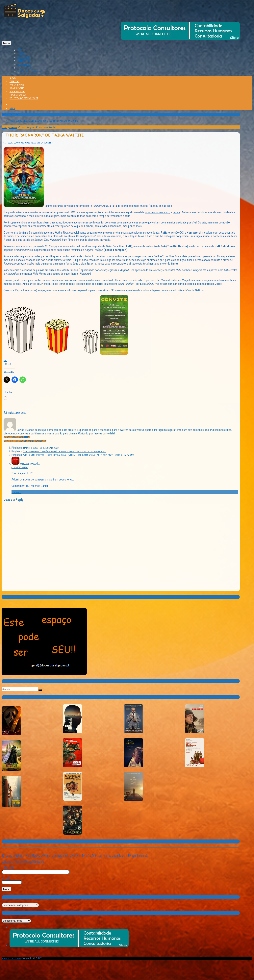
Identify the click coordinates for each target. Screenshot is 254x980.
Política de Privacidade (29, 72)
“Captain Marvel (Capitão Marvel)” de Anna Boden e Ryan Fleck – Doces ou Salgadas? (65, 452)
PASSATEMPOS (24, 57)
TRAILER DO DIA (24, 68)
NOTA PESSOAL (24, 65)
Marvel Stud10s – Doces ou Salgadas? (41, 448)
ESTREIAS (21, 54)
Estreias (13, 128)
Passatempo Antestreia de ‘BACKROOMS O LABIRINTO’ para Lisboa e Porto (44, 121)
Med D (39, 143)
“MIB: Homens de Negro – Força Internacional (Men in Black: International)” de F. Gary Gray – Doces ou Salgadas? (78, 455)
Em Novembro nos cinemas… (17, 437)
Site (5, 361)
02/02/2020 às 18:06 (20, 467)
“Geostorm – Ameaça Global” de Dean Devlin (25, 441)
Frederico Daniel (28, 464)
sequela (177, 213)
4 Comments (48, 143)
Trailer (7, 364)
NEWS (20, 50)
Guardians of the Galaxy (157, 213)
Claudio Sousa (21, 143)
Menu (6, 43)
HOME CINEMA (24, 61)
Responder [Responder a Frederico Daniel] (16, 492)
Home (4, 128)
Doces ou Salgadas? (11, 959)
